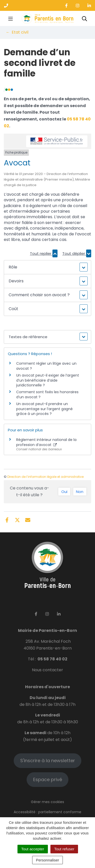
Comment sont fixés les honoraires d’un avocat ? (47, 394)
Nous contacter (48, 670)
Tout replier (44, 253)
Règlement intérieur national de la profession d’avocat (46, 442)
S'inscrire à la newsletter (48, 761)
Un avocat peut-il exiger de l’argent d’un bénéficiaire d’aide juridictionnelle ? (48, 380)
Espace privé (48, 779)
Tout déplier (77, 253)
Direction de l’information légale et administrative (45, 477)
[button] (47, 267)
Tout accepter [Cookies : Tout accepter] (33, 849)
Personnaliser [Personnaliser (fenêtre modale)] (48, 860)
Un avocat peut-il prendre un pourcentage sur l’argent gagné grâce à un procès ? (44, 409)
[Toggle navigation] (11, 18)
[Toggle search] (84, 18)
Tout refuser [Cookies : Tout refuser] (64, 849)
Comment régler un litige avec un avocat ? (46, 366)
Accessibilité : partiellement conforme (48, 812)
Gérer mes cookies (48, 802)
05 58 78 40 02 (52, 659)
